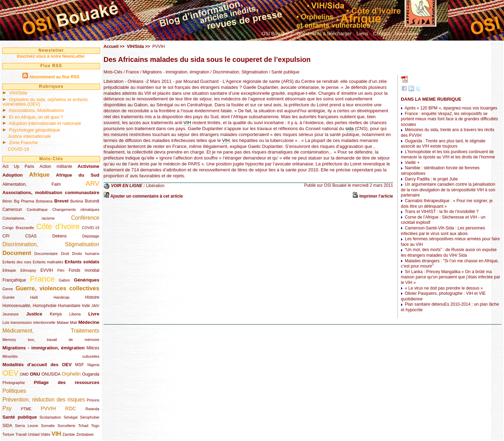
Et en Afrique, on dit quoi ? (36, 117)
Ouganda (90, 374)
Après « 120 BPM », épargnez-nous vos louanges (451, 108)
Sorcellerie (66, 426)
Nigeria (93, 365)
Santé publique (20, 417)
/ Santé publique (283, 72)
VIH (56, 434)
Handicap (62, 297)
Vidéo (45, 434)
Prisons (93, 400)
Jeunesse (10, 314)
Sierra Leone (26, 426)
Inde (86, 306)
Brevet (61, 201)
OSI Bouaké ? (277, 34)
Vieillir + (412, 163)
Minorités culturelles (51, 356)
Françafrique (14, 280)
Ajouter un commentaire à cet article (146, 196)
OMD (24, 374)
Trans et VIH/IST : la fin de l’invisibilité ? (442, 212)
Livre (94, 314)
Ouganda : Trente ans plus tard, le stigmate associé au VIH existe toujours (443, 144)
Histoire (92, 297)
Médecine (89, 322)
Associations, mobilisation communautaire (51, 193)
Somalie (48, 426)
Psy (7, 408)
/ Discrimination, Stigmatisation (239, 72)
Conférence (85, 218)
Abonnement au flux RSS (54, 77)
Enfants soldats (82, 262)
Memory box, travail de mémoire (51, 340)
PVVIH (48, 408)
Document (17, 253)
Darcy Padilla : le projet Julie (431, 179)
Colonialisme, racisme (29, 218)
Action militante (56, 166)
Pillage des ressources (67, 382)
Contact (381, 34)
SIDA (7, 426)
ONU (35, 374)
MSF (80, 365)
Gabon (64, 280)
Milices (93, 348)
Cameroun (12, 209)
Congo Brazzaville (18, 228)
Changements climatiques (76, 209)
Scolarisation (50, 417)
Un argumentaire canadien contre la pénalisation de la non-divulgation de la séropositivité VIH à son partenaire (448, 190)
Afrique (39, 175)
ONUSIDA (51, 374)
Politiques (14, 391)
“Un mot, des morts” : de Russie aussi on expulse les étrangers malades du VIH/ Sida (449, 252)
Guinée (9, 297)
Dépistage (91, 236)
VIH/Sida (18, 93)
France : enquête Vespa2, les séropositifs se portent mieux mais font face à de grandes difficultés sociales (449, 119)
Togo (95, 426)
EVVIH (47, 270)
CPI (6, 236)
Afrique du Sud (78, 175)
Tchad (83, 426)
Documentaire (46, 254)
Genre (8, 289)
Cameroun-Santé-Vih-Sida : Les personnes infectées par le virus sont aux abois (443, 231)
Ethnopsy (28, 270)
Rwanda (92, 409)
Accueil (111, 47)
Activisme (88, 166)
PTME (26, 409)
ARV (93, 183)
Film (61, 270)
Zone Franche (23, 143)
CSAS (31, 236)
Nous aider (407, 34)
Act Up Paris (18, 166)
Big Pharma (24, 201)
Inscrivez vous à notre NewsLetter (51, 56)
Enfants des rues (17, 262)
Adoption (13, 175)
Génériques (87, 280)
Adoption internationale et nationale (45, 123)
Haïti (34, 297)
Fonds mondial (84, 270)
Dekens (60, 236)
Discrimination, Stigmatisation (51, 244)
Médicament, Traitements (51, 331)
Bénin (7, 201)
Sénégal (71, 417)
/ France (131, 72)
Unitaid (34, 434)
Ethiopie (9, 270)
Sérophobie (90, 417)
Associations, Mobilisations (36, 110)
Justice (34, 314)
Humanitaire (69, 306)
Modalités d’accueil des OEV (37, 365)
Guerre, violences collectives (57, 288)
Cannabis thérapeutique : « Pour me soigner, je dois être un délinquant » (447, 204)
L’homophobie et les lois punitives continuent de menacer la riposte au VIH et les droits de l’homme (448, 155)
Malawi (63, 322)
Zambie (69, 434)
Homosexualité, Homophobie (30, 306)
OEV (10, 373)
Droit (65, 254)
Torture (8, 434)
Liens (362, 34)
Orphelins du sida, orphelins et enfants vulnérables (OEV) (45, 102)
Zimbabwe (85, 434)
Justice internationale (29, 136)
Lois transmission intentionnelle (29, 322)
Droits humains (86, 254)
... (426, 34)
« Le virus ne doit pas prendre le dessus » (444, 288)
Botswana (44, 201)
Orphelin (71, 374)
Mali (73, 322)
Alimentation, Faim (32, 184)
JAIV (95, 306)
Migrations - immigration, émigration (44, 348)
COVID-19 (18, 149)
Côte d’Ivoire (58, 226)
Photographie (14, 383)
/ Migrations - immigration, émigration (174, 72)
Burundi (92, 201)
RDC (71, 408)
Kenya (56, 314)
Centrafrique (37, 209)
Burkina (77, 201)
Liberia (75, 314)
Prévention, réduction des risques (44, 400)
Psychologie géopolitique (35, 130)
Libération (155, 186)
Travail (21, 434)
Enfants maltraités (48, 262)
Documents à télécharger (324, 34)
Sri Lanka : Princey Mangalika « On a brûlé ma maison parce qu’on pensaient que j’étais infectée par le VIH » (450, 277)
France (43, 279)
